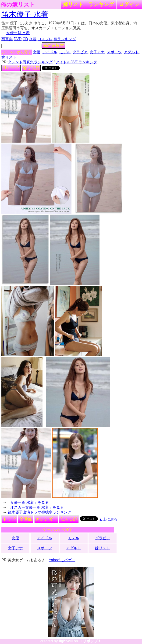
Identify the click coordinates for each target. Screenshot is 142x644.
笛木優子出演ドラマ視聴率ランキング (39, 512)
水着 (33, 39)
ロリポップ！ (90, 641)
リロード (11, 68)
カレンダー (46, 519)
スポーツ (114, 52)
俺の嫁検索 (53, 46)
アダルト (131, 52)
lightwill (66, 641)
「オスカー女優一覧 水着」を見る (35, 507)
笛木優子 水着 (25, 14)
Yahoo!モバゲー (62, 560)
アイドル (50, 52)
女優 (37, 52)
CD (25, 39)
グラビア (80, 52)
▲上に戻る (108, 519)
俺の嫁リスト (18, 5)
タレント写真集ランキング (30, 62)
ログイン (129, 4)
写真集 (7, 39)
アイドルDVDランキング (76, 62)
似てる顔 (31, 68)
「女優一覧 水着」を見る (28, 502)
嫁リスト (73, 4)
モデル (65, 52)
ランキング (101, 4)
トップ (9, 519)
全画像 (26, 519)
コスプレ (45, 39)
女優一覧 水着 (18, 33)
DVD (18, 39)
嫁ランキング (65, 39)
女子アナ (97, 52)
